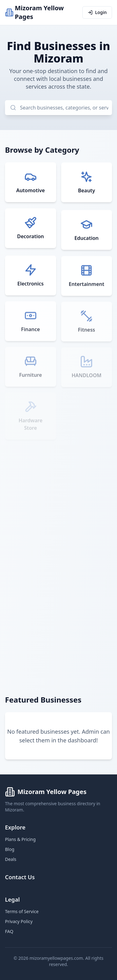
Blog (10, 849)
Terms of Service (22, 911)
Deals (11, 859)
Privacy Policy (19, 921)
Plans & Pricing (20, 839)
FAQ (9, 931)
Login (97, 12)
